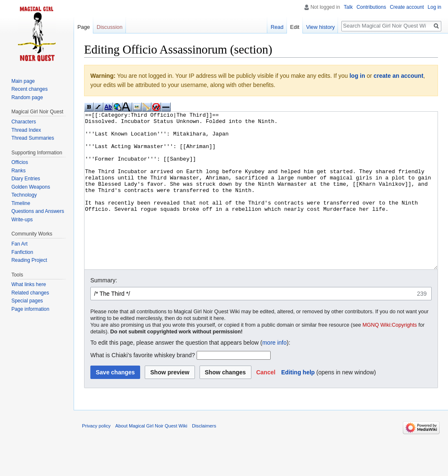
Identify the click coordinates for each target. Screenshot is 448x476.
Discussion (110, 27)
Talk (348, 7)
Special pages (27, 301)
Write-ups (22, 220)
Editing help (298, 404)
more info (274, 374)
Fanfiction (22, 252)
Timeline (21, 203)
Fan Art (19, 244)
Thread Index (26, 130)
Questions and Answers (38, 211)
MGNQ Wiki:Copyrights (390, 356)
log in (357, 76)
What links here (29, 284)
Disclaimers (204, 457)
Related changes (30, 293)
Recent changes (29, 89)
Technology (24, 195)
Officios (20, 162)
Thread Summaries (33, 138)
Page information (30, 309)
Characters (24, 122)
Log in (434, 7)
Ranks (18, 171)
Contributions (371, 7)
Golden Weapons (31, 187)
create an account (398, 76)
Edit (295, 27)
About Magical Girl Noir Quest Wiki (151, 457)
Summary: (104, 312)
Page (84, 27)
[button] (266, 404)
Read (277, 27)
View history (321, 27)
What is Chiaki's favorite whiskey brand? (143, 386)
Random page (27, 97)
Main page (23, 81)
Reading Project (29, 260)
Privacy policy (96, 457)
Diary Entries (26, 179)
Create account (407, 7)
